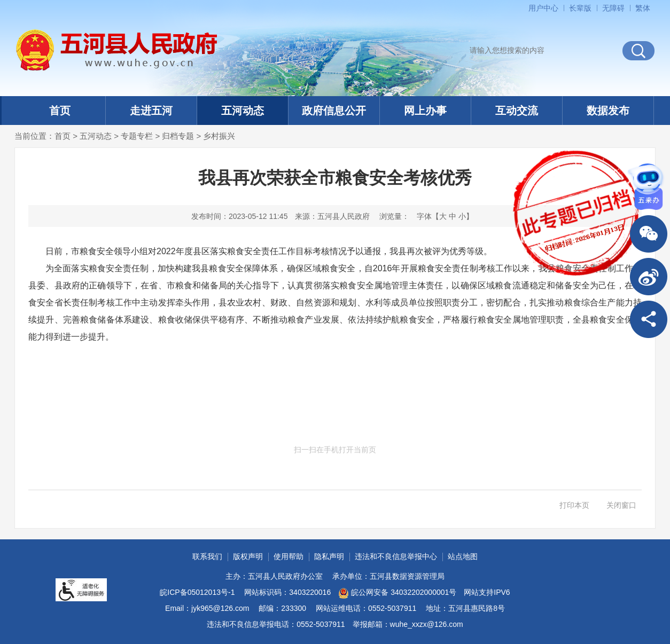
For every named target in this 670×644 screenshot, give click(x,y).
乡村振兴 (219, 136)
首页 (60, 111)
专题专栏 (137, 136)
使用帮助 (289, 556)
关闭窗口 (621, 505)
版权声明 (248, 556)
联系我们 (207, 556)
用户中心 (543, 8)
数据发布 (608, 111)
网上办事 (425, 111)
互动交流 (517, 111)
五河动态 (243, 111)
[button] (580, 8)
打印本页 (574, 505)
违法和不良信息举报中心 (396, 556)
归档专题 (178, 136)
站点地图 (463, 556)
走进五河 (151, 111)
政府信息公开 (334, 111)
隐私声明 (329, 556)
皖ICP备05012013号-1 (197, 592)
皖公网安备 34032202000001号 (397, 593)
